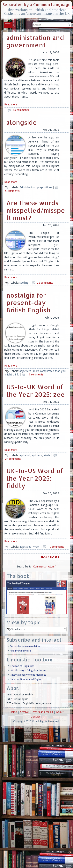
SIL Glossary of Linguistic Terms (28, 670)
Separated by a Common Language (37, 4)
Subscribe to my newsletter (25, 646)
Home (14, 712)
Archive (25, 712)
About (60, 712)
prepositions (45, 187)
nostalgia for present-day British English (28, 303)
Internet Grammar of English (26, 679)
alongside (22, 122)
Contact (36, 717)
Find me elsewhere (20, 651)
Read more (11, 104)
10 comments (56, 547)
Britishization (28, 187)
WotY (47, 455)
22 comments (45, 283)
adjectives (26, 371)
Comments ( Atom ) (45, 567)
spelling (24, 283)
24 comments (13, 459)
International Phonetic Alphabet (28, 675)
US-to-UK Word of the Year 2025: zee (36, 391)
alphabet (25, 455)
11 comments (35, 374)
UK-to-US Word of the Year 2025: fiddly (35, 478)
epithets (37, 455)
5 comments (12, 191)
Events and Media (43, 712)
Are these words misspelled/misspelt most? (36, 210)
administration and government (35, 41)
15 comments (21, 110)
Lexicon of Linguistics (22, 666)
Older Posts (50, 557)
